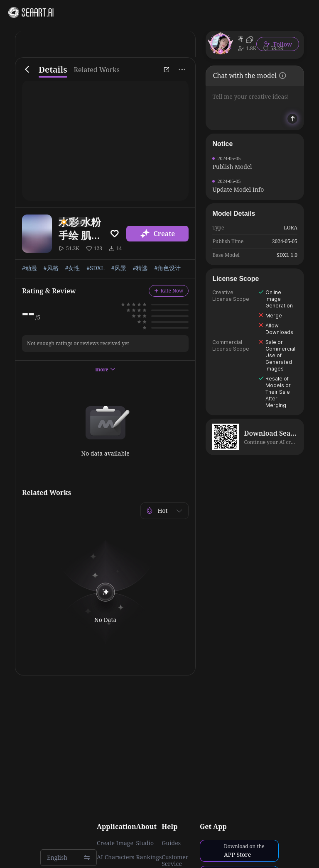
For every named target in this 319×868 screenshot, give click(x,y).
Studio (145, 843)
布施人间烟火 (240, 39)
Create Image (115, 843)
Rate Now (169, 291)
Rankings (149, 857)
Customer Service (175, 861)
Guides (171, 843)
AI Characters (115, 857)
